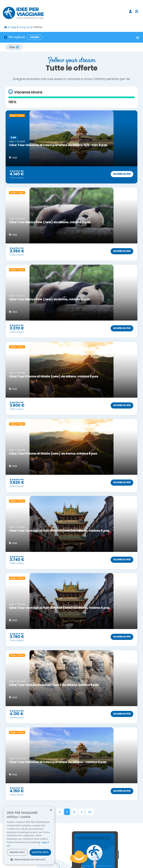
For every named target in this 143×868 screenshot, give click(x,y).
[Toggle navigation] (137, 11)
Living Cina (25, 27)
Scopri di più (122, 174)
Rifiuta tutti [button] (17, 852)
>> (90, 812)
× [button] (51, 810)
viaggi (13, 27)
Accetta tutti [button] (40, 852)
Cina (14, 47)
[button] (29, 860)
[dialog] (29, 836)
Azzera (35, 37)
